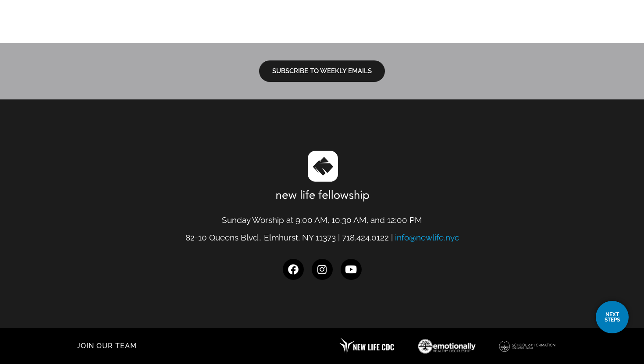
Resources (488, 29)
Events (541, 29)
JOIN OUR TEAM (107, 346)
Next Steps (428, 29)
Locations (322, 29)
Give (578, 29)
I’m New (375, 29)
